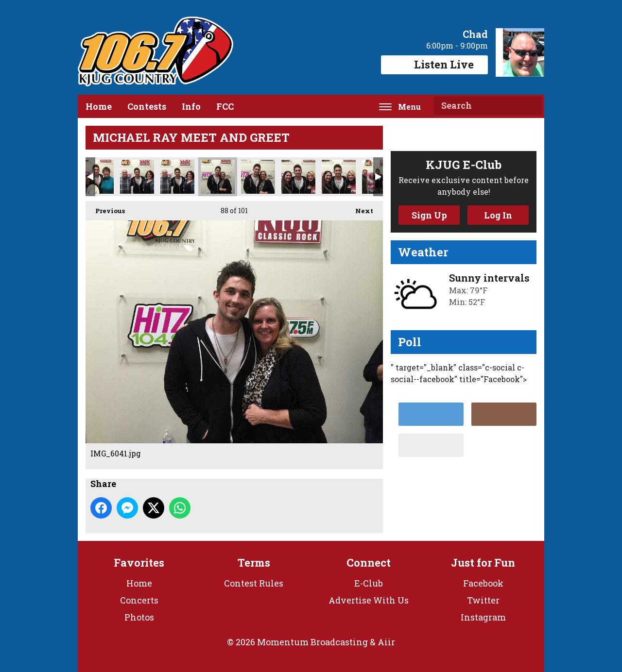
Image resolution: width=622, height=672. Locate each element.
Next (359, 208)
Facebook (483, 583)
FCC (225, 106)
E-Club (369, 583)
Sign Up (429, 215)
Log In (498, 215)
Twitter (483, 600)
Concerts (139, 600)
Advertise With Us (369, 600)
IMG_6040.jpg (177, 177)
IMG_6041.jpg (218, 177)
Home (99, 106)
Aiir (386, 642)
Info (191, 106)
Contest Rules (254, 583)
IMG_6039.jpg (137, 177)
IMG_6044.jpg (339, 177)
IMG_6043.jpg (298, 177)
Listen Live (434, 64)
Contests (147, 106)
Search (531, 106)
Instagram (483, 617)
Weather (423, 252)
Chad (475, 34)
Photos (139, 617)
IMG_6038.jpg (97, 177)
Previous (105, 208)
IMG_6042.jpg (258, 177)
